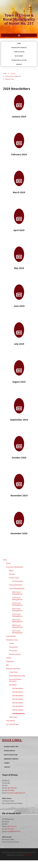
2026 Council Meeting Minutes (17, 593)
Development (13, 647)
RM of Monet (19, 56)
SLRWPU (7, 763)
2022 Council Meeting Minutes (17, 615)
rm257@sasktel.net (14, 831)
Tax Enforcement (18, 581)
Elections (12, 574)
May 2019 (19, 268)
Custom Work (13, 672)
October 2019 (19, 458)
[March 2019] (19, 178)
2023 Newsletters (18, 699)
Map (7, 665)
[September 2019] (19, 406)
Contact (7, 767)
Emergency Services (11, 759)
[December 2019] (19, 519)
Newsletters (10, 79)
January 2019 (19, 116)
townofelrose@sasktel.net (16, 793)
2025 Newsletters (18, 692)
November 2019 (19, 495)
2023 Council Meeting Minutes (17, 610)
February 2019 (19, 154)
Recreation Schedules (19, 48)
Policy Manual (10, 721)
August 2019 (19, 382)
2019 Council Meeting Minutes (17, 632)
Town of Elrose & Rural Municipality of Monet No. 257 (19, 19)
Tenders (9, 658)
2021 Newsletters (18, 706)
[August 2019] (19, 368)
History (8, 563)
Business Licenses (15, 654)
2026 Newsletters (18, 688)
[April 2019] (19, 216)
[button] (19, 35)
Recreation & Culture (19, 60)
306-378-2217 (10, 829)
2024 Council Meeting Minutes (17, 604)
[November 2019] (19, 482)
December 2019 (19, 533)
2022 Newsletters (18, 703)
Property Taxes (14, 578)
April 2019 (19, 230)
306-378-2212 (12, 826)
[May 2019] (19, 254)
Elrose (13, 74)
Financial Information (16, 585)
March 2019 (19, 192)
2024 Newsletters (18, 696)
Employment (10, 661)
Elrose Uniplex (9, 751)
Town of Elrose (19, 52)
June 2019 (19, 306)
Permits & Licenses (12, 640)
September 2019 (19, 420)
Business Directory (11, 747)
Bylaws (11, 571)
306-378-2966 (10, 790)
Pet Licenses (13, 651)
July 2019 (19, 344)
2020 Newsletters (18, 710)
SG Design (28, 855)
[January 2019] (19, 103)
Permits (12, 643)
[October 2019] (19, 444)
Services (19, 64)
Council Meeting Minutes (17, 588)
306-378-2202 (12, 788)
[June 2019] (19, 292)
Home (19, 43)
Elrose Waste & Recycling (17, 676)
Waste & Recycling (11, 755)
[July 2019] (19, 330)
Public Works (13, 717)
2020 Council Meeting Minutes (17, 626)
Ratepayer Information (13, 76)
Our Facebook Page (12, 724)
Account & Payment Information (15, 680)
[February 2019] (19, 141)
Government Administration (15, 567)
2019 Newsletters (18, 714)
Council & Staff (11, 636)
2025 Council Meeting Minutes (17, 599)
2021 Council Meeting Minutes (17, 621)
